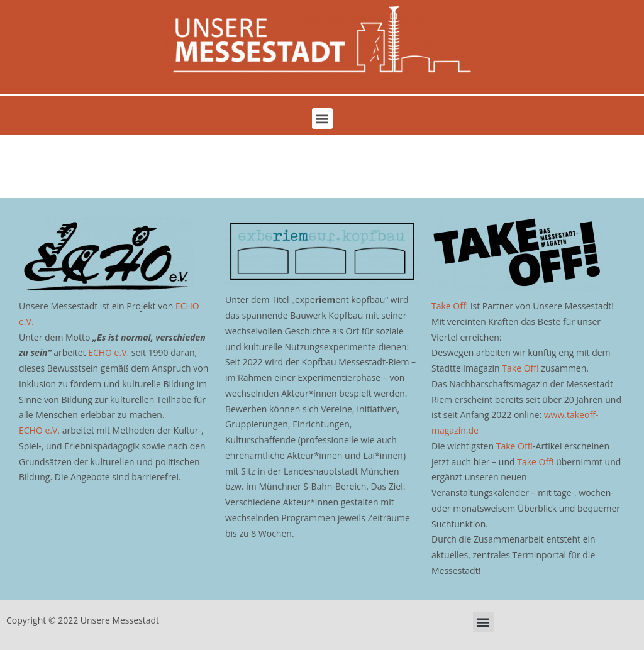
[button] (322, 118)
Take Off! (450, 306)
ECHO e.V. (108, 352)
